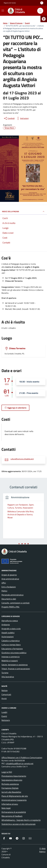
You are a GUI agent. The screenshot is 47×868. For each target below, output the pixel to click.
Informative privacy (10, 804)
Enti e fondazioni (9, 587)
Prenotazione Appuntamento (14, 776)
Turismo (5, 673)
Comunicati (6, 694)
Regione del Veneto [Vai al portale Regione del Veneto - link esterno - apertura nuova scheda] (10, 3)
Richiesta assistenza (10, 784)
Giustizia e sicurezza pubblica (14, 653)
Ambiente (6, 625)
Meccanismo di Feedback (12, 816)
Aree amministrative (10, 579)
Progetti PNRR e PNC (11, 607)
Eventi (4, 716)
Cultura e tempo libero (11, 645)
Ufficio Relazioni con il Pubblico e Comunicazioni (22, 757)
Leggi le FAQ (7, 772)
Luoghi (4, 712)
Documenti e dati (9, 599)
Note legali (6, 808)
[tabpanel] (23, 517)
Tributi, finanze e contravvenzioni (16, 669)
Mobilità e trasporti (10, 661)
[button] (44, 19)
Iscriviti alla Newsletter (11, 792)
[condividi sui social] (9, 118)
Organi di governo (9, 575)
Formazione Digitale (10, 788)
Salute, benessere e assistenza (15, 665)
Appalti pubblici (8, 633)
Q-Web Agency (42, 850)
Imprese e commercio (11, 657)
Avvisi (4, 698)
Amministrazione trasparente (14, 800)
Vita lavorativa (8, 677)
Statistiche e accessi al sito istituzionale (18, 824)
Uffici (4, 583)
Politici (4, 591)
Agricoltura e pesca (10, 621)
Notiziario (6, 720)
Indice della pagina (23, 211)
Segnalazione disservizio (12, 780)
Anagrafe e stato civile (11, 629)
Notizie (5, 690)
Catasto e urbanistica (11, 641)
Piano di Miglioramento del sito (15, 796)
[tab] (19, 544)
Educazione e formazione (12, 649)
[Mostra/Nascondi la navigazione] (3, 11)
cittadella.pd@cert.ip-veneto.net (20, 764)
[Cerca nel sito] (40, 11)
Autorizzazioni (8, 637)
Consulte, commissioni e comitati (16, 603)
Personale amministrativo (12, 595)
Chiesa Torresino (17, 348)
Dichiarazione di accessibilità (14, 812)
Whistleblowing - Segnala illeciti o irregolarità (21, 820)
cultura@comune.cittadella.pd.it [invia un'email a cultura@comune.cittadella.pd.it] (22, 459)
